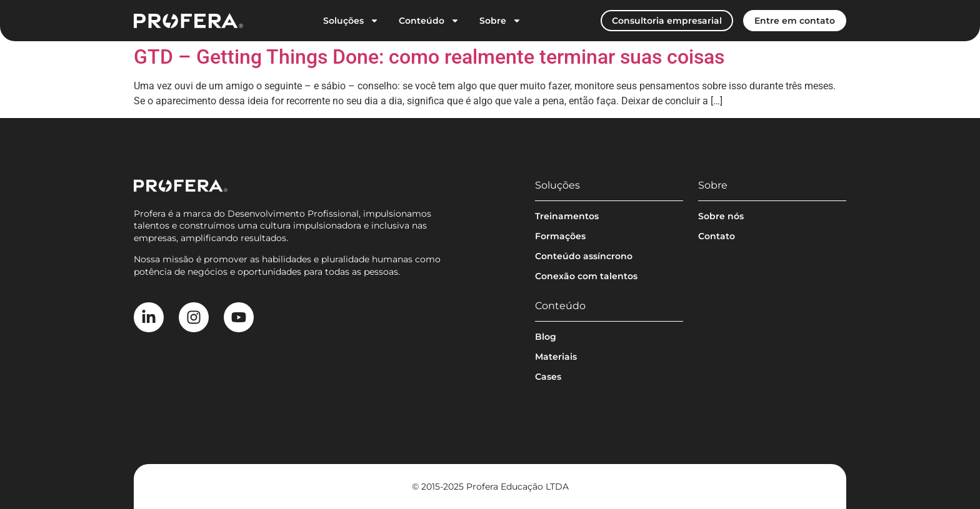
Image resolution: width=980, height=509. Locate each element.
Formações (560, 236)
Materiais (556, 357)
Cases (548, 377)
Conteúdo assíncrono (584, 256)
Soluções (351, 21)
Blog (546, 337)
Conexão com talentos (586, 276)
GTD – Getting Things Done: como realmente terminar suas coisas (429, 57)
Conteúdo (429, 21)
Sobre (500, 21)
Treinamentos (567, 216)
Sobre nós (721, 216)
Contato (717, 236)
